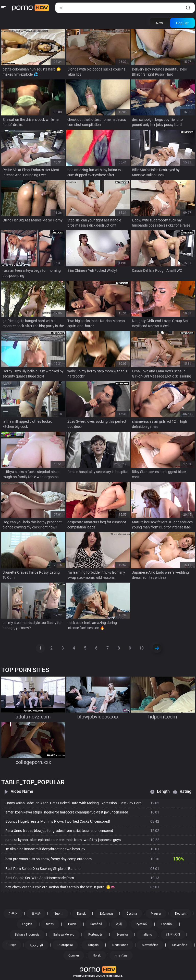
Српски (74, 955)
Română (96, 924)
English (27, 924)
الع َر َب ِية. (37, 945)
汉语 (119, 924)
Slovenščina (150, 945)
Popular (182, 23)
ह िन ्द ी (173, 935)
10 (141, 648)
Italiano (147, 935)
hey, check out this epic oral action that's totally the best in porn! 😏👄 (60, 887)
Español (167, 924)
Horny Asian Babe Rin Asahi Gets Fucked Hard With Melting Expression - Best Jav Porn (73, 803)
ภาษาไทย (121, 955)
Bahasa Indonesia (27, 935)
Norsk (97, 955)
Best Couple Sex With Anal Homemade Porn (40, 878)
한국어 (13, 914)
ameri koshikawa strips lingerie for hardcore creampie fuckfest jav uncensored (67, 812)
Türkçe (12, 945)
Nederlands (120, 945)
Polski (72, 924)
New (160, 23)
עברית (50, 924)
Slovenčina (180, 945)
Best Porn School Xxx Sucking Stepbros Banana (43, 869)
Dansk (81, 914)
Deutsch (181, 914)
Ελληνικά (106, 914)
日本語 (36, 914)
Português (95, 935)
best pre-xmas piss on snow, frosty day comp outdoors (48, 859)
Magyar (156, 914)
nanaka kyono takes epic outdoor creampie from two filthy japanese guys (63, 840)
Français (93, 945)
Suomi (59, 914)
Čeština (132, 914)
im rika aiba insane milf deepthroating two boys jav (45, 849)
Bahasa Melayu (64, 935)
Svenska (122, 935)
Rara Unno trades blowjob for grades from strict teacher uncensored (59, 831)
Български (65, 945)
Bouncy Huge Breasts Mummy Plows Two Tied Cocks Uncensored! (58, 821)
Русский (142, 924)
